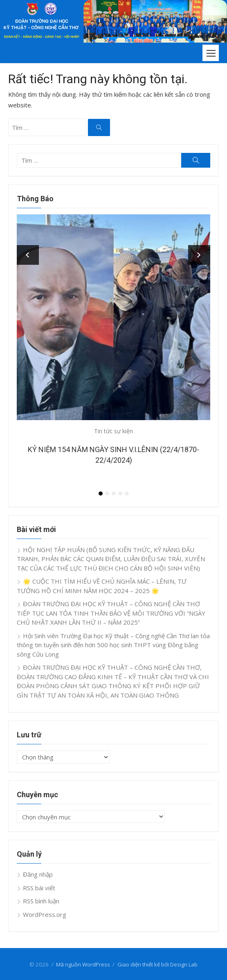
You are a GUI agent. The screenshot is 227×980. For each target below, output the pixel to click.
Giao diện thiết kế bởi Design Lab (157, 964)
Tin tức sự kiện (113, 431)
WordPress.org (45, 914)
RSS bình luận (41, 901)
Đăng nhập (38, 874)
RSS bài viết (39, 888)
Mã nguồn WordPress (83, 964)
